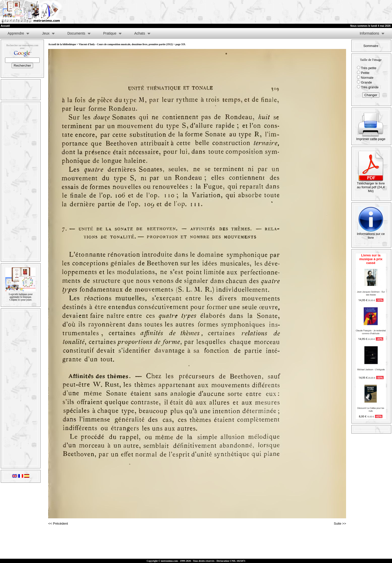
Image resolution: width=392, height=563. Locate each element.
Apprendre (16, 33)
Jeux (46, 33)
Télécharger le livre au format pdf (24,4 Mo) (371, 186)
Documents (76, 33)
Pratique (110, 33)
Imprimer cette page (371, 137)
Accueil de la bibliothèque (62, 44)
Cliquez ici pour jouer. (21, 300)
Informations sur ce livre (371, 234)
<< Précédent (58, 524)
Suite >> (340, 524)
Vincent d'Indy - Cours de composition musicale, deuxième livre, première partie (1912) (126, 44)
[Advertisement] (330, 12)
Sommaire (371, 46)
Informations (369, 33)
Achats (140, 33)
